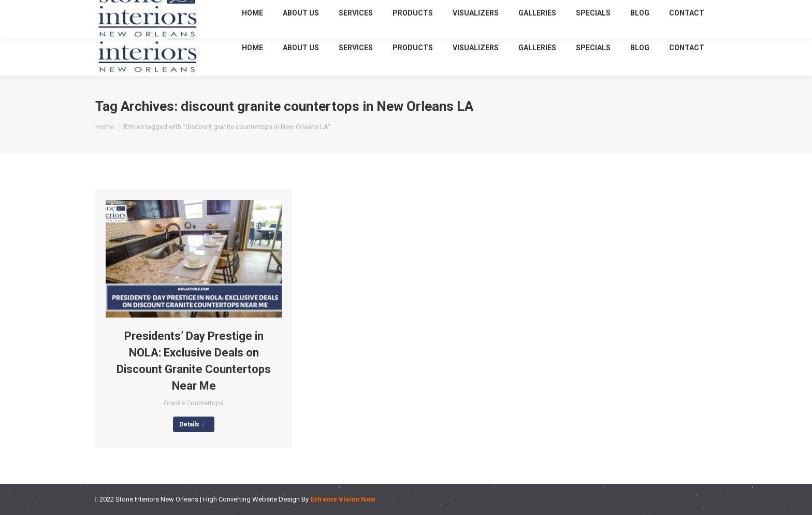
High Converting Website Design (251, 499)
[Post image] (194, 259)
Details (192, 424)
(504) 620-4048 (623, 10)
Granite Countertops (194, 403)
